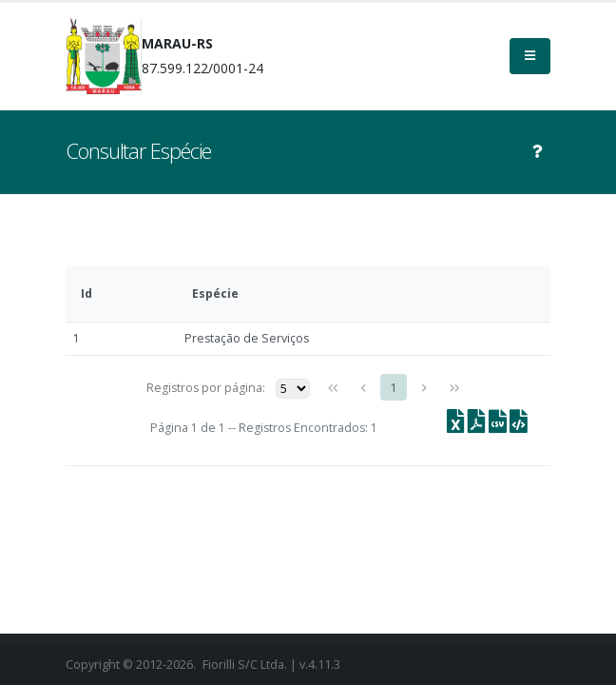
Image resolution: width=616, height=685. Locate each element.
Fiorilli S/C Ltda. (245, 665)
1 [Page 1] (394, 388)
